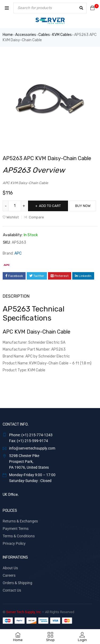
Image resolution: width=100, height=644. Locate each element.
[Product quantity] (15, 206)
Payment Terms (16, 529)
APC (18, 253)
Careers (9, 575)
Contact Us (12, 590)
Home (8, 35)
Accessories (26, 35)
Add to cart (50, 206)
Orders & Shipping (17, 583)
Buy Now (83, 206)
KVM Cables (62, 35)
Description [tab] (16, 296)
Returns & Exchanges (20, 521)
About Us (10, 568)
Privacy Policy (14, 543)
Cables (44, 35)
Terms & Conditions (19, 536)
